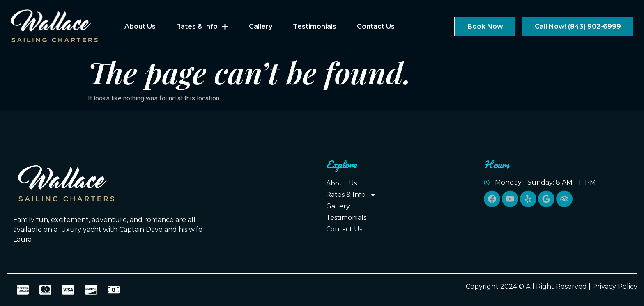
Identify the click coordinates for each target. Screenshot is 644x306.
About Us (140, 26)
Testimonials (315, 26)
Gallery (261, 26)
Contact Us (376, 26)
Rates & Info (202, 27)
